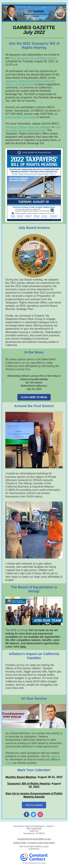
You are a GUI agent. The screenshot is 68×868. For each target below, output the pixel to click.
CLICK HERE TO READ (34, 397)
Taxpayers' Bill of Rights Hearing (28, 784)
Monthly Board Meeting (21, 777)
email (9, 763)
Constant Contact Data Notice (41, 843)
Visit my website (34, 805)
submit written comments (21, 117)
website (55, 756)
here (23, 647)
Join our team (37, 630)
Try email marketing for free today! (34, 863)
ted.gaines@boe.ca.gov (38, 846)
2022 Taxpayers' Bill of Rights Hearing (33, 58)
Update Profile (19, 843)
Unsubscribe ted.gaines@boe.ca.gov (34, 839)
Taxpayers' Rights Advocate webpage (28, 127)
